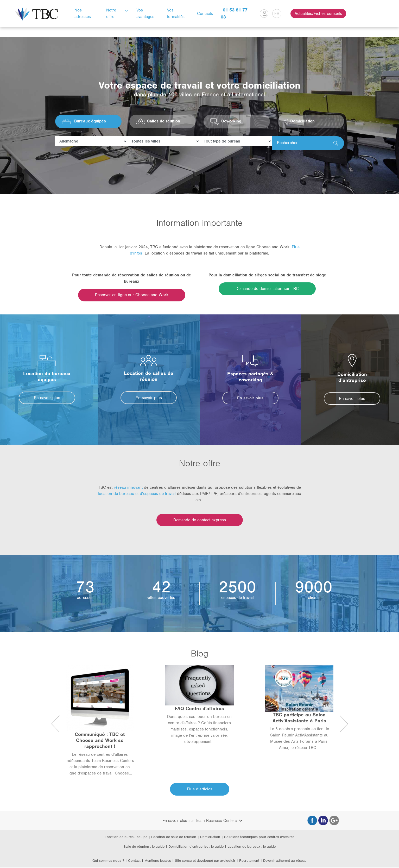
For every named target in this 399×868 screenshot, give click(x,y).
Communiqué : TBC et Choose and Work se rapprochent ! (100, 741)
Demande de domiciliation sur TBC (267, 289)
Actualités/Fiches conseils (317, 14)
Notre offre (112, 14)
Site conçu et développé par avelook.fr (205, 861)
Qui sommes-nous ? (108, 861)
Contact (134, 861)
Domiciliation (210, 837)
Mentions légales (158, 861)
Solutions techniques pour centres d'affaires (259, 837)
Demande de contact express (200, 520)
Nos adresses (84, 14)
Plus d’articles (200, 790)
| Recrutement (248, 861)
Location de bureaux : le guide (252, 847)
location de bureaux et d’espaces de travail (137, 494)
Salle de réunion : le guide (144, 847)
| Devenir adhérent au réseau (283, 861)
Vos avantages (147, 14)
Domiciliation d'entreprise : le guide (196, 847)
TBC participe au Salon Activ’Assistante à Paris (299, 718)
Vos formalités (176, 14)
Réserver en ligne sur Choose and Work (132, 295)
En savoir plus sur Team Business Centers (200, 821)
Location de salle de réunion (174, 837)
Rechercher (287, 144)
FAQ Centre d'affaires (199, 709)
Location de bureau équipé (126, 837)
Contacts (205, 13)
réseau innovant (128, 488)
